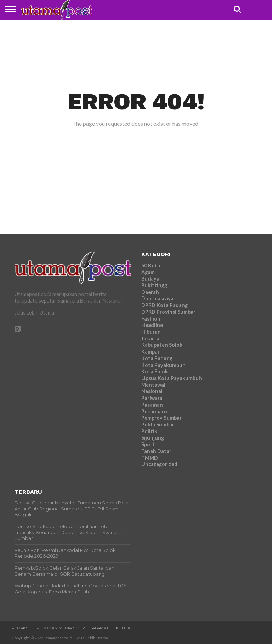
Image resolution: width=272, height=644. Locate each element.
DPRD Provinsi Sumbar (168, 312)
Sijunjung (153, 438)
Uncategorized (159, 464)
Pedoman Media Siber (61, 628)
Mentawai (153, 385)
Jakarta (150, 338)
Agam (148, 272)
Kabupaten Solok (162, 345)
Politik (149, 431)
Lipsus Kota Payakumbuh (172, 378)
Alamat (100, 628)
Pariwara (152, 398)
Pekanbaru (154, 411)
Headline (152, 325)
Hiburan (151, 332)
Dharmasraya (157, 298)
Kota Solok (155, 371)
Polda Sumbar (158, 425)
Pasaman (152, 405)
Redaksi (21, 628)
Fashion (151, 319)
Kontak (124, 628)
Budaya (150, 279)
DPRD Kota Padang (165, 305)
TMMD (150, 458)
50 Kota (151, 265)
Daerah (150, 292)
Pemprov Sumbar (161, 418)
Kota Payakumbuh (163, 365)
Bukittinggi (155, 285)
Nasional (152, 391)
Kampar (151, 352)
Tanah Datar (156, 451)
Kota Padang (157, 358)
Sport (148, 444)
